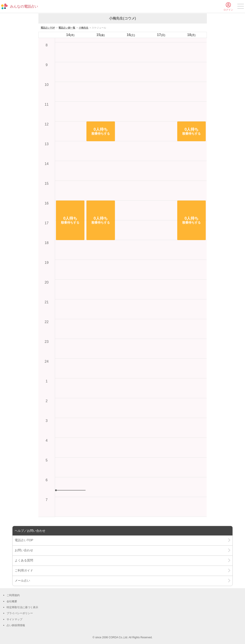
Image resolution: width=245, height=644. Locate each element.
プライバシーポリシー (20, 613)
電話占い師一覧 (67, 28)
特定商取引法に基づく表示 (22, 607)
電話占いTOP (48, 28)
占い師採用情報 (16, 625)
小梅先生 (84, 28)
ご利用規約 (13, 595)
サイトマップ (14, 619)
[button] (70, 220)
